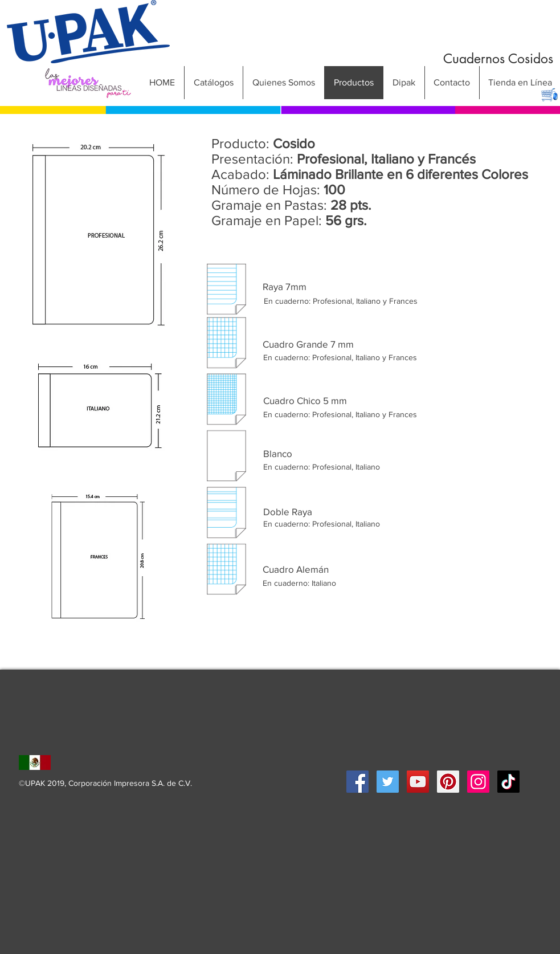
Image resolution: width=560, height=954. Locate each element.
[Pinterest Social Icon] (448, 782)
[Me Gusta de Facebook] (418, 732)
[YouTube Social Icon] (418, 782)
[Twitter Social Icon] (388, 782)
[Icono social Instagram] (478, 782)
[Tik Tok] (508, 782)
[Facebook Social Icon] (357, 782)
